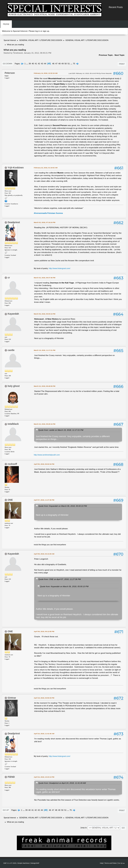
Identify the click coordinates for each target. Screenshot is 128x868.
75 (74, 64)
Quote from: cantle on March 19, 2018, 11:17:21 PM (61, 430)
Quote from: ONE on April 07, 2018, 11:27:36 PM (59, 579)
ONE (10, 500)
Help (101, 863)
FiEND (11, 777)
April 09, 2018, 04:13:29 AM (44, 554)
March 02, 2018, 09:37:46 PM (45, 278)
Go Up (6, 810)
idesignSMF (35, 863)
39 (30, 64)
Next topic (119, 55)
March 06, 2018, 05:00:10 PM (45, 314)
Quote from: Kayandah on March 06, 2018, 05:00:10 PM (63, 506)
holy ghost (14, 386)
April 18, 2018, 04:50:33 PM (44, 698)
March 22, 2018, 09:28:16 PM (45, 424)
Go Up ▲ (121, 863)
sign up (46, 31)
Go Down (7, 64)
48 (59, 64)
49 (63, 64)
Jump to (83, 828)
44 (45, 64)
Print (122, 64)
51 (69, 64)
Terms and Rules (111, 863)
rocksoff (12, 464)
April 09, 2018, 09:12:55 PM (44, 631)
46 (53, 64)
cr (9, 278)
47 (56, 64)
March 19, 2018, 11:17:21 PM (45, 350)
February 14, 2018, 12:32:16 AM (46, 73)
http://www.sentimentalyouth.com (47, 455)
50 (66, 64)
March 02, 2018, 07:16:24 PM (45, 222)
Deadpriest (14, 222)
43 (42, 64)
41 (36, 64)
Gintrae (12, 698)
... (27, 64)
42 (39, 64)
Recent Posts (116, 7)
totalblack (13, 424)
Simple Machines (23, 863)
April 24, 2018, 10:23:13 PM (44, 777)
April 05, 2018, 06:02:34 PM (44, 464)
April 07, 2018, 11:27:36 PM (44, 500)
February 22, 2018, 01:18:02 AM (46, 168)
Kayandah (13, 314)
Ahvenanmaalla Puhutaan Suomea (48, 213)
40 (33, 64)
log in (37, 31)
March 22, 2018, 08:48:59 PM (45, 386)
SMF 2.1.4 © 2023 (10, 863)
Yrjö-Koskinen (16, 168)
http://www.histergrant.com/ (60, 268)
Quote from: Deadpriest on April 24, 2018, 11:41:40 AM (62, 783)
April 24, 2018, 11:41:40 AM (44, 734)
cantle (11, 350)
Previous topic (106, 55)
